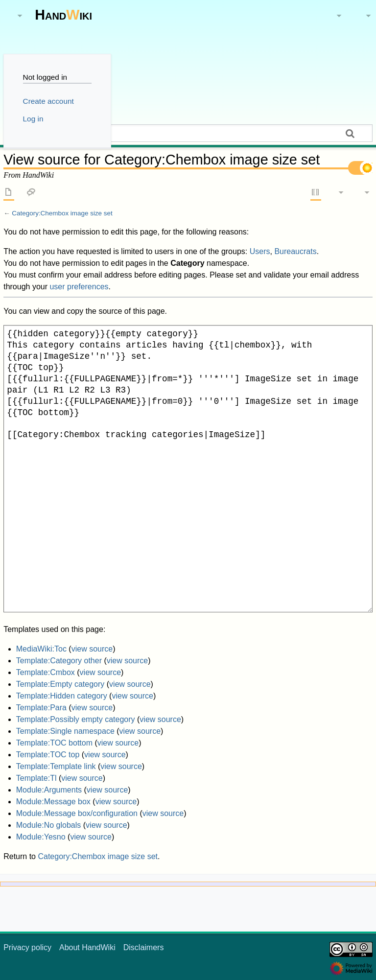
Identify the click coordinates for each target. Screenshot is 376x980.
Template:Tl (36, 778)
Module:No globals (49, 825)
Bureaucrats (295, 251)
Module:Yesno (41, 837)
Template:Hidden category (62, 696)
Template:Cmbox (46, 672)
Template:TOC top (48, 755)
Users (260, 251)
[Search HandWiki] (188, 133)
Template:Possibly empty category (76, 719)
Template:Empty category (60, 684)
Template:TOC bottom (54, 743)
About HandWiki (87, 947)
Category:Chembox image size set (62, 213)
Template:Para (41, 708)
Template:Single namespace (65, 731)
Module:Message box (53, 802)
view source (92, 649)
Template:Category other (59, 661)
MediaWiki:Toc (41, 649)
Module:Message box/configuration (77, 813)
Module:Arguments (49, 790)
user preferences (79, 287)
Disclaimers (144, 947)
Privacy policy (27, 947)
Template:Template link (56, 766)
